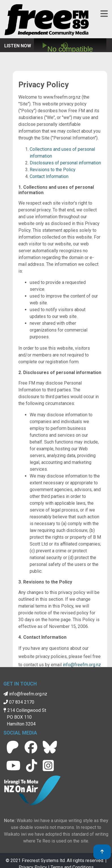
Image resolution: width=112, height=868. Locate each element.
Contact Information (49, 176)
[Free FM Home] (47, 21)
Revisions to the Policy (53, 170)
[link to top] (102, 852)
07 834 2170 (19, 702)
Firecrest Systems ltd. (44, 860)
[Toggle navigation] (104, 14)
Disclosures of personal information (65, 163)
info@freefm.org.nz (82, 665)
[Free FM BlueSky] (50, 747)
